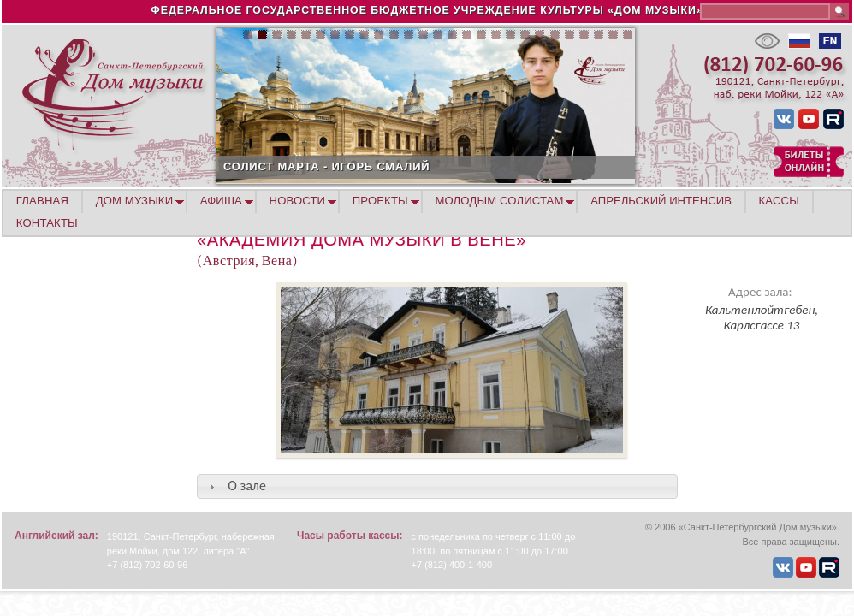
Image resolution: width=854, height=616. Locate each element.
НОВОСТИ (298, 201)
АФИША (221, 201)
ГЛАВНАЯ (42, 201)
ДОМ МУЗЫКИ (135, 201)
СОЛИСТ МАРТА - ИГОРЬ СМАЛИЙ (398, 166)
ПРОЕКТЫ (380, 201)
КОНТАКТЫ (47, 223)
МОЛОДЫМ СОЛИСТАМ (499, 201)
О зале (247, 486)
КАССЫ (779, 201)
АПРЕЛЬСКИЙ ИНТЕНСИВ (661, 201)
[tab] (437, 486)
